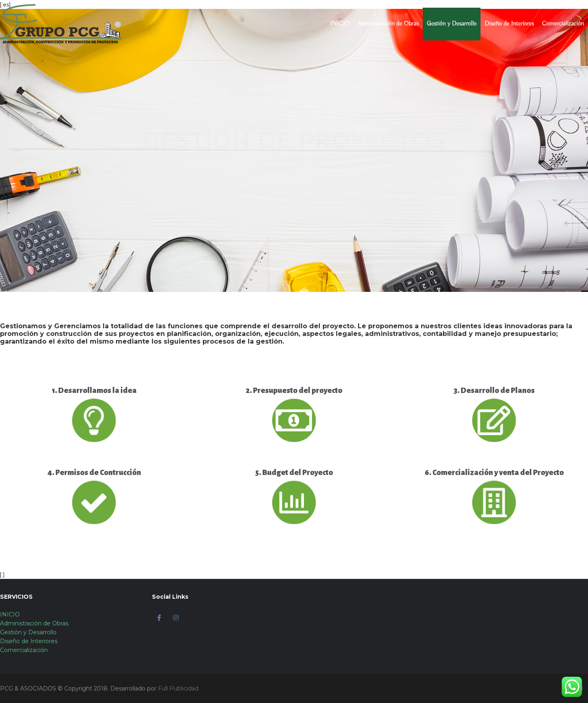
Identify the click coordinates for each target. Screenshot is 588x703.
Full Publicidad (178, 688)
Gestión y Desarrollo (452, 24)
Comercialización (563, 24)
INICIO (340, 24)
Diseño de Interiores (509, 24)
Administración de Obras (388, 24)
